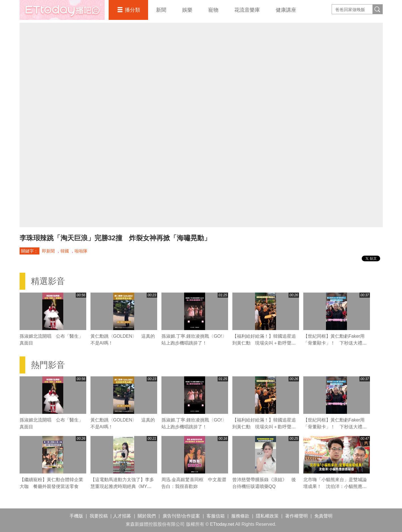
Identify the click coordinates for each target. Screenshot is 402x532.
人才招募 (122, 516)
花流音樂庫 (247, 10)
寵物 (213, 10)
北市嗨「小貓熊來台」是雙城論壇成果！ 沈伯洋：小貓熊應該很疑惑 (335, 486)
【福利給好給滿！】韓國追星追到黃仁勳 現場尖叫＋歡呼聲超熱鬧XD (264, 343)
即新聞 (48, 251)
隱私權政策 (267, 516)
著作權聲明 (296, 516)
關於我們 (147, 516)
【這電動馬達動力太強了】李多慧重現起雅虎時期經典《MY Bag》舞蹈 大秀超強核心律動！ (122, 486)
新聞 (161, 10)
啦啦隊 (81, 251)
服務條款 (240, 516)
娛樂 (187, 10)
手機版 (76, 516)
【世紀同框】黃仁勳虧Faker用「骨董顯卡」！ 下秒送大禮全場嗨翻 (335, 343)
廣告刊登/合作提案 (181, 516)
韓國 (65, 251)
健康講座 (286, 10)
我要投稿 (99, 516)
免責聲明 (323, 516)
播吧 (62, 10)
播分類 (132, 10)
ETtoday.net (222, 524)
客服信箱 (216, 516)
